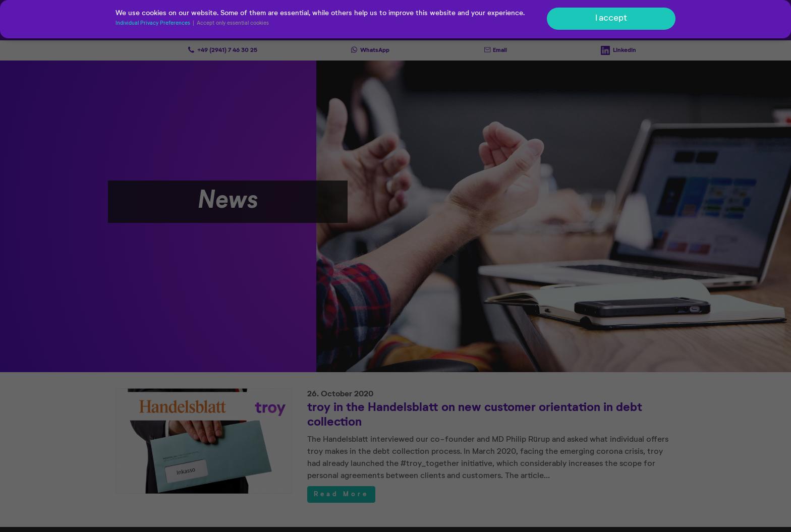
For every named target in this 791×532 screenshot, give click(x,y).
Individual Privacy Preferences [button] (154, 24)
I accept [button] (611, 19)
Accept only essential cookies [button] (233, 24)
